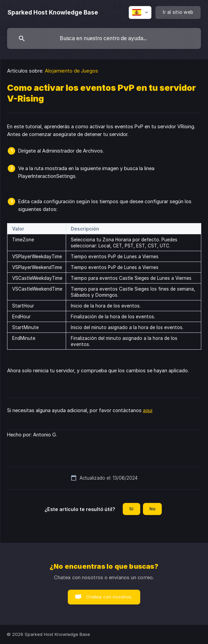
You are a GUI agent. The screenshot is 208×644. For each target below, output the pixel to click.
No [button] (152, 509)
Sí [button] (131, 509)
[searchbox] (104, 38)
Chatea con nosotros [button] (109, 597)
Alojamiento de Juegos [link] (71, 71)
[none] (53, 12)
